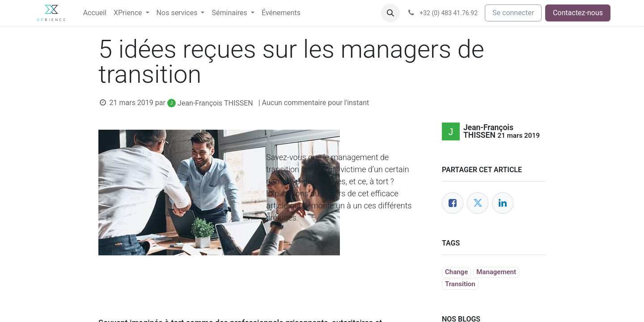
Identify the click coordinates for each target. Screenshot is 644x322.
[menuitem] (95, 13)
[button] (390, 13)
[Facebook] (453, 203)
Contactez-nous (578, 13)
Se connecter (513, 13)
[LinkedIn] (503, 203)
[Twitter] (478, 203)
